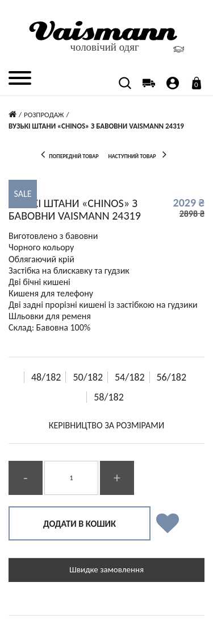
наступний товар (139, 154)
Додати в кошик (80, 524)
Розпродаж (44, 115)
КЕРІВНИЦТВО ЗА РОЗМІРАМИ (106, 425)
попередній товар (66, 154)
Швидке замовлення (106, 569)
